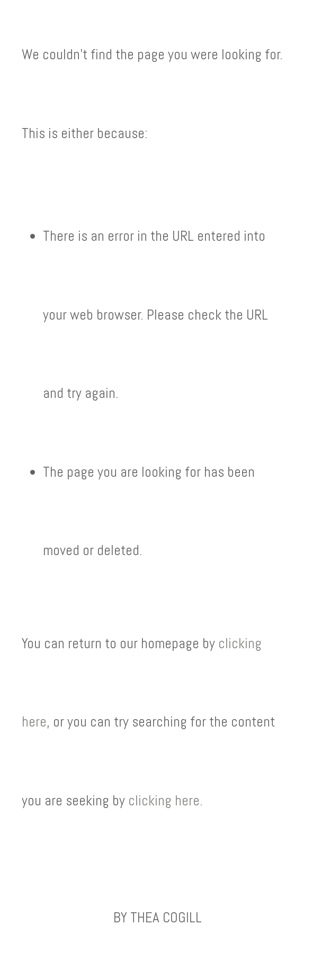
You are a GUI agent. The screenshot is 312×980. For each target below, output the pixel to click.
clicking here (164, 801)
